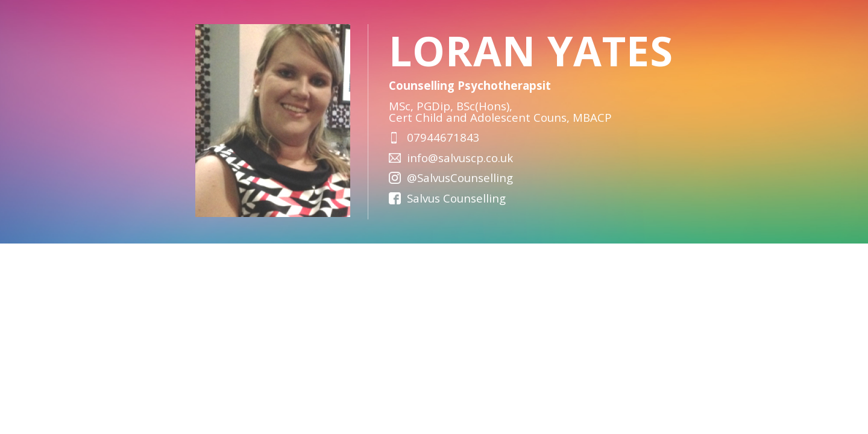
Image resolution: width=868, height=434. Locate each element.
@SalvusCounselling (460, 178)
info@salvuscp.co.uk (460, 158)
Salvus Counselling (456, 198)
